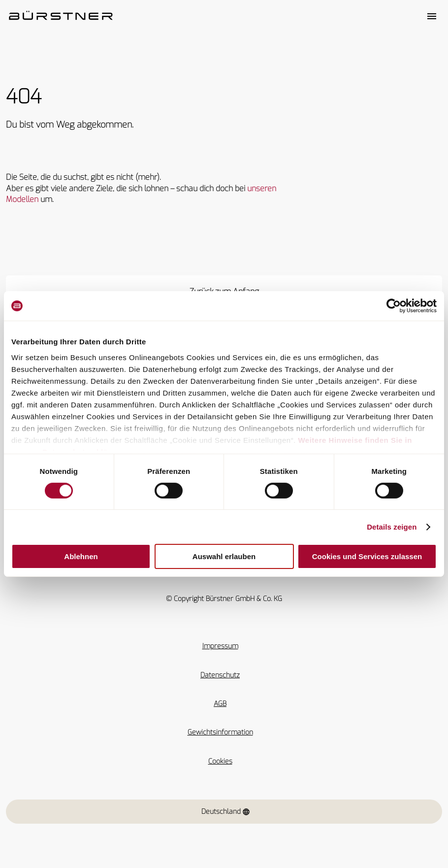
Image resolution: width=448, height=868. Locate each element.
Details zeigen (392, 527)
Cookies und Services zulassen (367, 556)
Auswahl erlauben (224, 556)
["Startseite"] (61, 16)
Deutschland (226, 812)
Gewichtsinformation (220, 732)
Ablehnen (81, 556)
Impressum (220, 646)
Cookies (220, 761)
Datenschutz (220, 675)
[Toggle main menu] (432, 16)
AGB (220, 704)
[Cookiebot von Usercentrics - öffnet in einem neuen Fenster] (394, 306)
